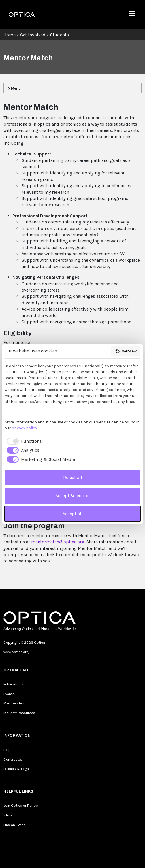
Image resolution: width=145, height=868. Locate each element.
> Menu (14, 88)
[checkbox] (24, 441)
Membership (14, 703)
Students (59, 35)
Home (9, 35)
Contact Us (13, 759)
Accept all (73, 514)
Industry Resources (19, 713)
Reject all (73, 477)
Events (9, 694)
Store (8, 815)
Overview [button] (126, 351)
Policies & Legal (17, 769)
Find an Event (14, 825)
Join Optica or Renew (21, 805)
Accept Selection (72, 496)
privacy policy (24, 428)
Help (7, 750)
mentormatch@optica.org (58, 542)
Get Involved (33, 35)
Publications (13, 684)
